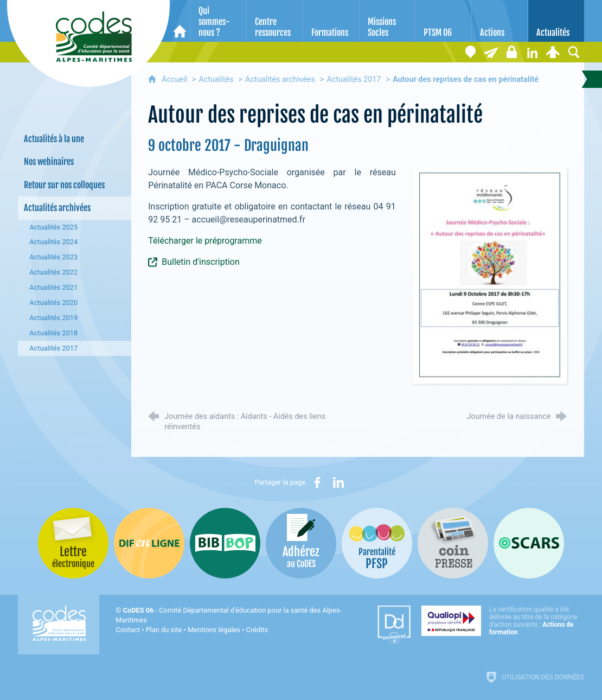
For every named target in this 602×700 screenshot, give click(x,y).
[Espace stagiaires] (512, 52)
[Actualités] (556, 21)
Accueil (175, 79)
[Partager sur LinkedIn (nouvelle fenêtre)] (338, 482)
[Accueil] (180, 21)
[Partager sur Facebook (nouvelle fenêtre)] (317, 482)
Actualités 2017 (354, 79)
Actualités (216, 79)
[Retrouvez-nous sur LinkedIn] (533, 52)
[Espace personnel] (553, 52)
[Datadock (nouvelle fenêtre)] (394, 625)
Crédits (257, 630)
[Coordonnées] (471, 52)
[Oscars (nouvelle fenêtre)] (529, 543)
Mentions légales (214, 630)
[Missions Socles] (388, 21)
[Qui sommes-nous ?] (218, 21)
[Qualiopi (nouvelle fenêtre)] (503, 621)
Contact (128, 630)
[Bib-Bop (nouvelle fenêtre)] (225, 543)
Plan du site (164, 630)
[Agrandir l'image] (490, 274)
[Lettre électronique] (491, 52)
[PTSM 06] (443, 21)
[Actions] (500, 21)
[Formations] (331, 21)
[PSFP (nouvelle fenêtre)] (377, 543)
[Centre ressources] (275, 21)
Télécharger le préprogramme (206, 241)
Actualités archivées (280, 79)
